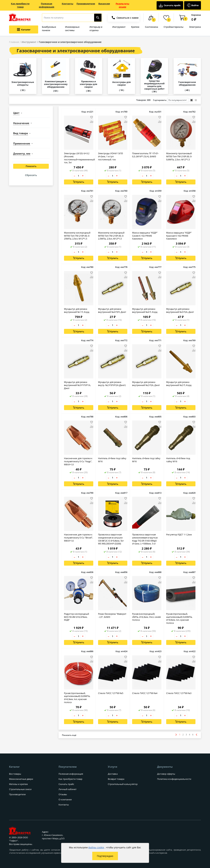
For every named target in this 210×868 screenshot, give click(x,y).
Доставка (113, 774)
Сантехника (152, 27)
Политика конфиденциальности (174, 779)
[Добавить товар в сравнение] (92, 122)
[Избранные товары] (166, 18)
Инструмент (119, 27)
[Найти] (98, 18)
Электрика (195, 27)
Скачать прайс (170, 5)
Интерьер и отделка (96, 29)
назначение (21, 123)
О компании (65, 799)
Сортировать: (171, 100)
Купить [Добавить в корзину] (79, 182)
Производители (86, 4)
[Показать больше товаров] (69, 735)
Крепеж (135, 27)
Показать (31, 166)
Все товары (15, 774)
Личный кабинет (68, 789)
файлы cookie (96, 847)
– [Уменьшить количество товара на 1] (74, 176)
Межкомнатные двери (21, 779)
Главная (14, 42)
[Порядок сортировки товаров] (178, 100)
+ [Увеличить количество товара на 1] (83, 176)
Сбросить (31, 175)
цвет (16, 113)
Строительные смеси (20, 789)
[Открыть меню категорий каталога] (24, 29)
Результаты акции (122, 5)
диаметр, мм (22, 153)
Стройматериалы (174, 27)
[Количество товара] (79, 176)
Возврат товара (116, 779)
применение (22, 143)
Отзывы (63, 794)
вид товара (21, 133)
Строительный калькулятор (123, 784)
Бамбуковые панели (49, 29)
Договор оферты (166, 774)
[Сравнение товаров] (151, 18)
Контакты (68, 4)
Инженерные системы (72, 29)
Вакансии (104, 4)
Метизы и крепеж (18, 784)
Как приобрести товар (20, 5)
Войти (193, 5)
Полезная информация (47, 5)
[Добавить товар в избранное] (92, 117)
